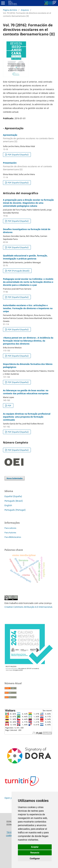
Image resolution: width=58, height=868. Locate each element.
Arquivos (25, 10)
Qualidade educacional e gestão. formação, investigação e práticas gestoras (25, 257)
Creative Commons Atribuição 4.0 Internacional (28, 607)
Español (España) (13, 496)
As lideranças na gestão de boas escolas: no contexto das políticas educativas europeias (26, 392)
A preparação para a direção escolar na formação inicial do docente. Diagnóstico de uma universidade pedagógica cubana (28, 203)
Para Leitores (10, 528)
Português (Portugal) (15, 510)
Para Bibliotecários (13, 537)
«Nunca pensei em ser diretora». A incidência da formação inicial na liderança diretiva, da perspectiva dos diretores (28, 341)
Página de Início (10, 10)
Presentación (29, 166)
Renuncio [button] (35, 853)
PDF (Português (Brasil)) (18, 271)
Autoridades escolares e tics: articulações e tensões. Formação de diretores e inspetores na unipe (28, 308)
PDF (9, 406)
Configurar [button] (35, 859)
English (8, 505)
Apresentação (29, 138)
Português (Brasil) (14, 501)
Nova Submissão (15, 478)
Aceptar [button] (35, 847)
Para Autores (10, 533)
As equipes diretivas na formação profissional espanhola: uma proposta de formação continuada (27, 417)
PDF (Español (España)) (18, 155)
